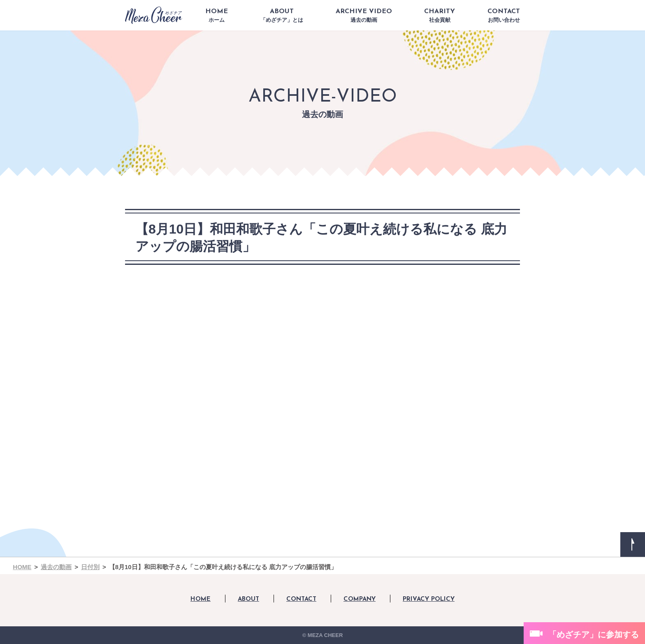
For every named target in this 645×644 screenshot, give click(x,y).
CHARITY (440, 16)
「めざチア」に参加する (594, 635)
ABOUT (282, 16)
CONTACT (504, 16)
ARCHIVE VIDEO (364, 16)
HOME (217, 16)
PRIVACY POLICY (429, 599)
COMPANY (360, 599)
